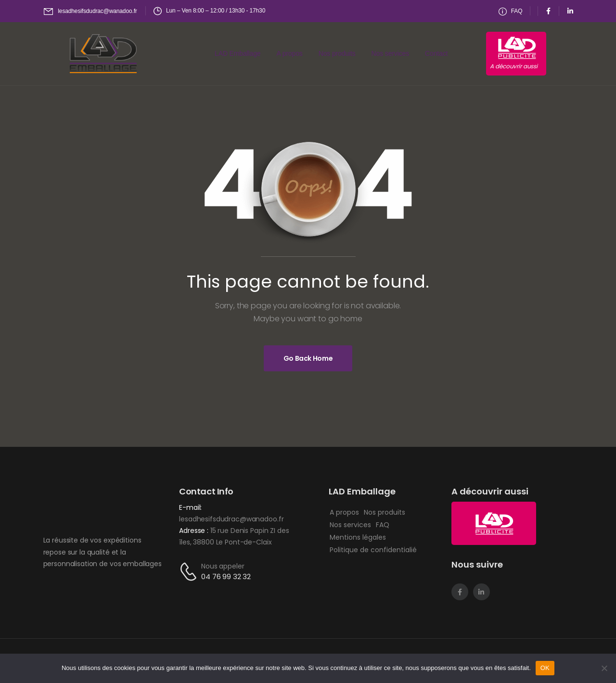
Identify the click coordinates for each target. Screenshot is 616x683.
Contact (436, 53)
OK (545, 668)
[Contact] (190, 572)
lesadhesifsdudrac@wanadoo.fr (231, 519)
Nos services (390, 53)
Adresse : (195, 531)
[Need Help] (511, 11)
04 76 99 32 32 (226, 576)
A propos (290, 53)
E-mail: (190, 507)
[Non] (604, 668)
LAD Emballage (237, 53)
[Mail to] (90, 11)
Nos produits (337, 53)
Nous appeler (223, 566)
